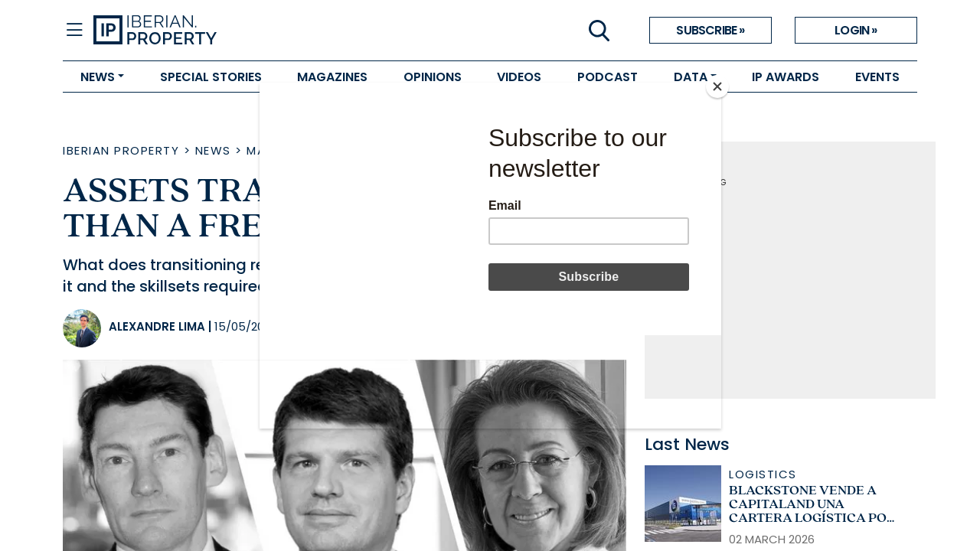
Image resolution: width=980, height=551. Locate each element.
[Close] (717, 86)
